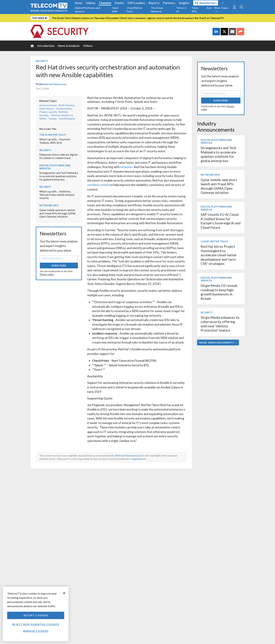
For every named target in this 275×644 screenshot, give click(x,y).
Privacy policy (47, 274)
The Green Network (157, 10)
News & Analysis (69, 46)
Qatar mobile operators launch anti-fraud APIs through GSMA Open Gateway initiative (57, 213)
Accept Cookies (36, 615)
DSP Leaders (136, 3)
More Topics (221, 9)
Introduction (46, 46)
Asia (209, 8)
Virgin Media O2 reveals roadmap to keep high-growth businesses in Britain (219, 292)
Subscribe (59, 266)
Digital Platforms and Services (88, 10)
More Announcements (218, 343)
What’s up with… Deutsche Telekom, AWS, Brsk (55, 141)
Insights (184, 3)
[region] (36, 614)
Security (42, 61)
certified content (98, 185)
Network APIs (49, 205)
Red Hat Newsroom (55, 84)
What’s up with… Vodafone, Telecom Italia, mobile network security (57, 195)
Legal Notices (139, 459)
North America (66, 105)
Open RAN (115, 10)
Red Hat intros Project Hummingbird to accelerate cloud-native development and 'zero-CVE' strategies (219, 255)
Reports (154, 3)
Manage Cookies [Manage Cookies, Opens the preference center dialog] (36, 631)
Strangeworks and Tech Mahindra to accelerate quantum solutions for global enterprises (59, 176)
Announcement (48, 105)
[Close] (64, 593)
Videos (91, 3)
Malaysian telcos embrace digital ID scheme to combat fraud (58, 156)
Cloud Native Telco (134, 10)
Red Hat (63, 112)
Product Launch (48, 112)
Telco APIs (195, 10)
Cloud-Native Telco (214, 241)
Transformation (67, 119)
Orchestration (64, 109)
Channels (105, 3)
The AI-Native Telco (53, 135)
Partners (169, 3)
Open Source (47, 109)
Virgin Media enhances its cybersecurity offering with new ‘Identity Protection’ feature (220, 324)
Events (119, 3)
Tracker (52, 119)
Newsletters (206, 3)
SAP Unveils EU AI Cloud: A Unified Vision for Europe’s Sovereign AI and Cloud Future (221, 221)
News (79, 3)
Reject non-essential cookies (36, 624)
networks (126, 167)
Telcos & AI (181, 10)
